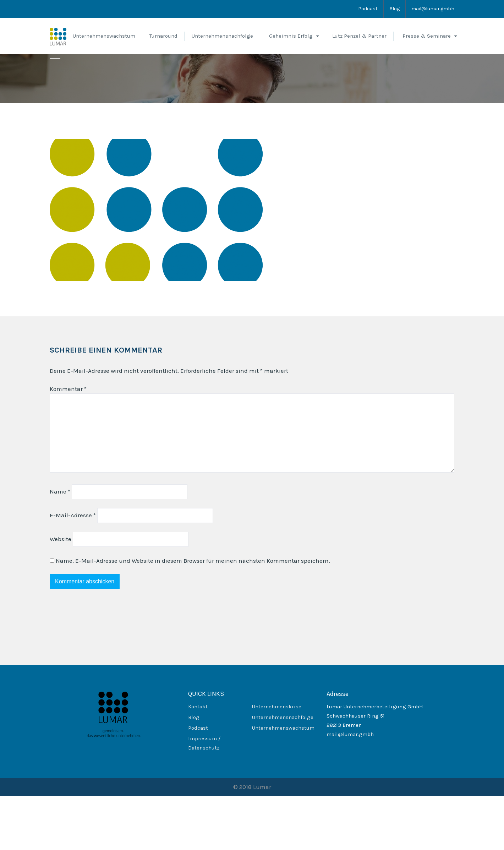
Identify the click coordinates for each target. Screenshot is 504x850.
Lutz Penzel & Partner (359, 36)
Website (61, 593)
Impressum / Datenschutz (204, 797)
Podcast (368, 9)
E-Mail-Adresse (73, 570)
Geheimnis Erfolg (291, 36)
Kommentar (68, 443)
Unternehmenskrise (277, 761)
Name (60, 546)
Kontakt (198, 761)
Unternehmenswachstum (104, 36)
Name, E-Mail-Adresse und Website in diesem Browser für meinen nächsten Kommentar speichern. (193, 615)
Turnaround (163, 36)
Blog (395, 9)
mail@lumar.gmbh (433, 9)
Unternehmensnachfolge (222, 36)
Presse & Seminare (427, 36)
